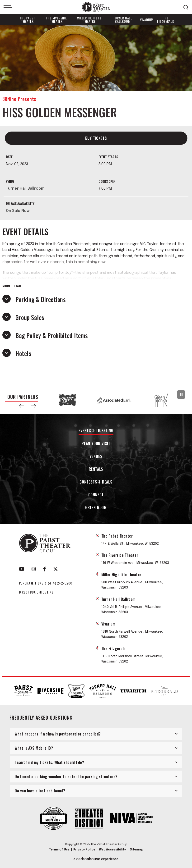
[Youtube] (22, 569)
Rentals (96, 469)
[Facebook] (44, 569)
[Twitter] (56, 569)
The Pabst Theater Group (96, 7)
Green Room (96, 508)
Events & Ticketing (96, 431)
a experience (96, 859)
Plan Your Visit (96, 444)
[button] (22, 406)
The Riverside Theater (56, 20)
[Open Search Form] (186, 7)
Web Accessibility (112, 850)
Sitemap (136, 850)
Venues (96, 457)
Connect (96, 495)
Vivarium (147, 20)
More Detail (12, 286)
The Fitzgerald (166, 20)
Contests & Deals (96, 482)
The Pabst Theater (27, 20)
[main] (96, 205)
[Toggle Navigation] (8, 7)
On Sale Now (18, 211)
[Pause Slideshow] (181, 395)
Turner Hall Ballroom (123, 20)
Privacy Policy (84, 850)
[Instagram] (34, 569)
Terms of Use (59, 850)
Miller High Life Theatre (89, 20)
